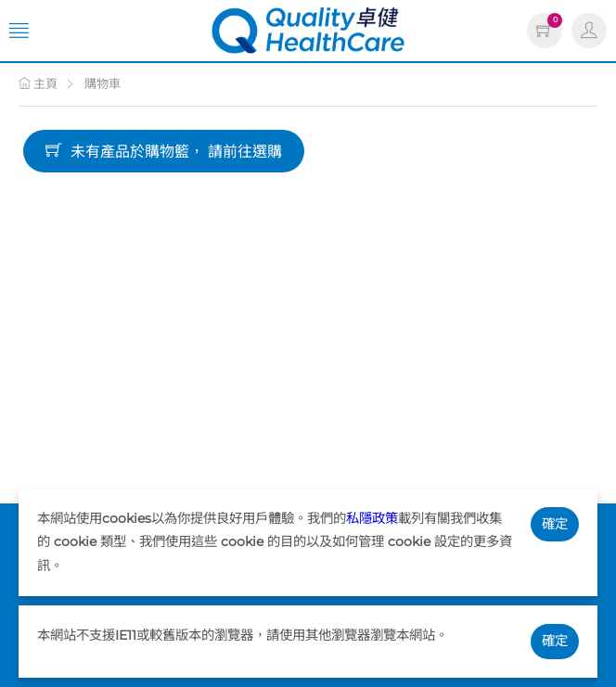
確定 (555, 524)
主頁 (38, 83)
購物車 (103, 83)
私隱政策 (372, 518)
